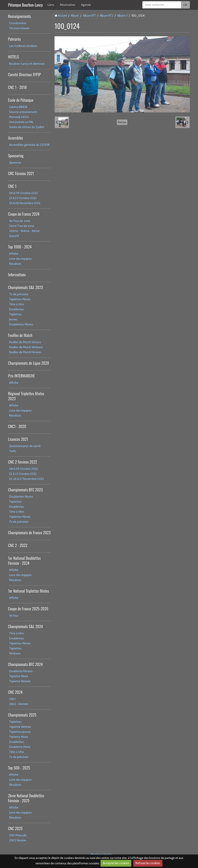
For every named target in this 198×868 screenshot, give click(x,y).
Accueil (62, 16)
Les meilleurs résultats (23, 46)
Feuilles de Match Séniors (25, 342)
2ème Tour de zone (22, 226)
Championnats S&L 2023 (26, 287)
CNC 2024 (15, 692)
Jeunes (13, 319)
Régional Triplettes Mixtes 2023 (26, 396)
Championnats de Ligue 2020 (29, 363)
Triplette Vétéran (20, 727)
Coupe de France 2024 (24, 214)
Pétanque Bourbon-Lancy (25, 5)
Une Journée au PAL (21, 122)
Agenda (86, 5)
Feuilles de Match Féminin (25, 352)
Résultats (15, 264)
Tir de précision (19, 294)
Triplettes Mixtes (20, 299)
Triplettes (15, 314)
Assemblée (16, 138)
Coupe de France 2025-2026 (28, 609)
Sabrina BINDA (18, 107)
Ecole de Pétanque (21, 100)
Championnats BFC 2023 (25, 490)
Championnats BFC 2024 (25, 664)
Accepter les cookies (116, 863)
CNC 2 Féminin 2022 (23, 462)
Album (75, 16)
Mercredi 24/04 (19, 117)
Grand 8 (14, 236)
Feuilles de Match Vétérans (26, 347)
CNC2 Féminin (18, 840)
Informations (17, 275)
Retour (122, 122)
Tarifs (13, 451)
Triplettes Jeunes (20, 732)
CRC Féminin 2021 (21, 173)
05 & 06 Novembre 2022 (25, 203)
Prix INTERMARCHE (21, 376)
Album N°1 (89, 16)
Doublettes (17, 309)
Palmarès (15, 39)
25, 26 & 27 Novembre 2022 (26, 479)
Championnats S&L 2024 (26, 626)
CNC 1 (12, 186)
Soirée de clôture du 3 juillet (27, 127)
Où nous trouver (19, 28)
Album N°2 (106, 16)
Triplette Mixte (19, 676)
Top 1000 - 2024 (20, 247)
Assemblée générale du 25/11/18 (29, 145)
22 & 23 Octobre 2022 (23, 198)
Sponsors (15, 163)
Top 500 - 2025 (19, 768)
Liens (51, 5)
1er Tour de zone (20, 221)
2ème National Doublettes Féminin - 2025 (26, 798)
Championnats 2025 (22, 715)
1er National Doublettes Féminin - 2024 (24, 561)
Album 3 (122, 16)
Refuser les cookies (148, 863)
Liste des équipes (20, 259)
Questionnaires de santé (25, 446)
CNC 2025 (15, 828)
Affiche (14, 254)
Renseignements (20, 16)
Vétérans (15, 653)
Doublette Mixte (20, 747)
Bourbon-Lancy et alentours (27, 64)
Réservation (68, 5)
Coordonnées (18, 23)
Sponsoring (16, 156)
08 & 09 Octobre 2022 (23, 193)
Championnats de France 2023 (29, 533)
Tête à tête (17, 304)
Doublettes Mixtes (21, 324)
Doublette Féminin (21, 671)
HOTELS (14, 57)
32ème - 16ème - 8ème (24, 231)
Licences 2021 (18, 439)
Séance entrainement (23, 112)
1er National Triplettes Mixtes (29, 591)
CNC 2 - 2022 (18, 545)
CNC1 (12, 699)
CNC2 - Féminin (19, 704)
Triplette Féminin (20, 681)
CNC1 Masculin (18, 835)
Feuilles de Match (20, 335)
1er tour (14, 616)
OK (185, 5)
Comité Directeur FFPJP (24, 75)
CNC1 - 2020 (17, 426)
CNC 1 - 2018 (17, 87)
